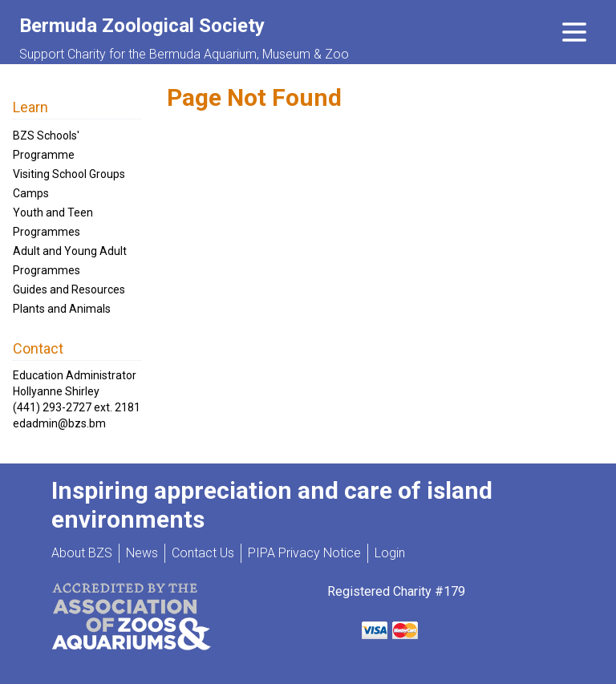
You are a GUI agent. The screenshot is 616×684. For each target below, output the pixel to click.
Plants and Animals (62, 309)
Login (390, 553)
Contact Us (203, 553)
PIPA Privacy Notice (304, 553)
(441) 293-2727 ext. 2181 (77, 407)
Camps (31, 193)
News (142, 553)
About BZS (82, 553)
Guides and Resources (69, 289)
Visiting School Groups (69, 174)
